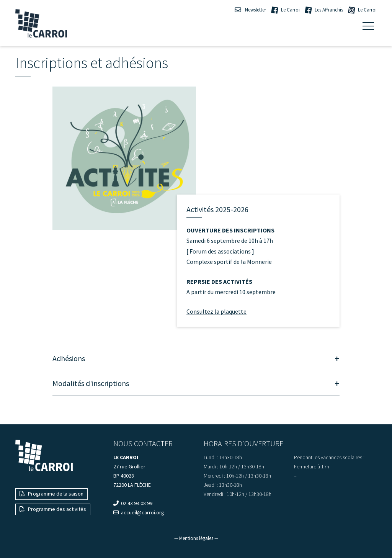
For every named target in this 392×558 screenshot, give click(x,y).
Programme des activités (53, 509)
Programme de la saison (51, 494)
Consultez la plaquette (216, 311)
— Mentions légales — (196, 538)
